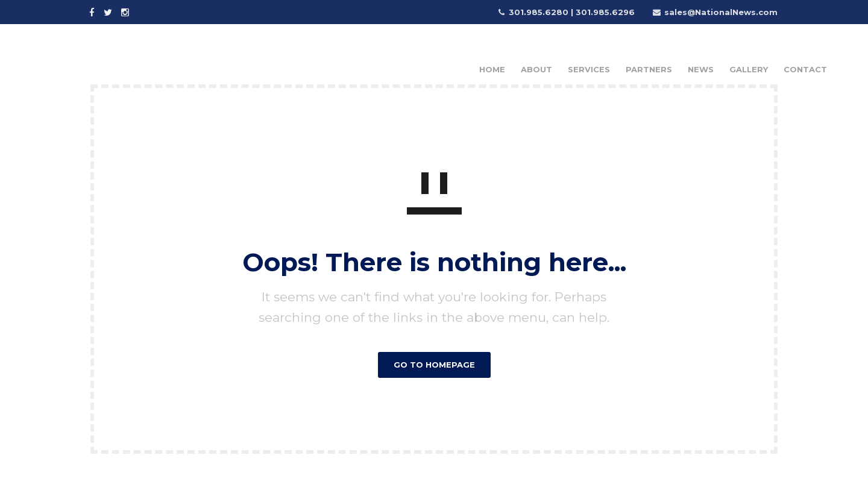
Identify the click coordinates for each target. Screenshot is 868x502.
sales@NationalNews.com (721, 12)
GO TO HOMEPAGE (434, 365)
